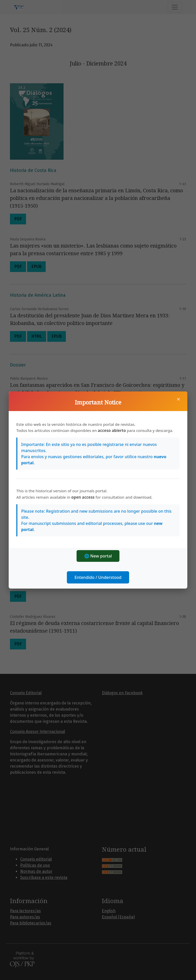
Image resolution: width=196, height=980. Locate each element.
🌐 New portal (98, 556)
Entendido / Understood (98, 577)
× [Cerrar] (178, 399)
